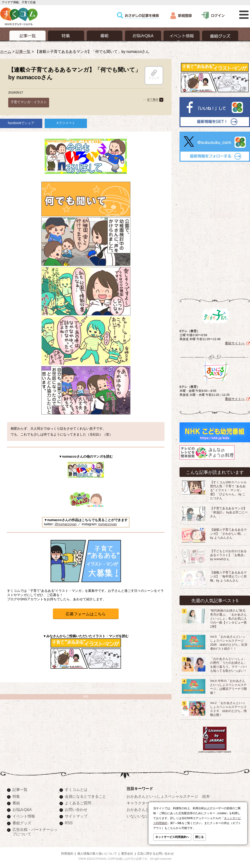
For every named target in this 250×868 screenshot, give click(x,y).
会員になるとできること (86, 796)
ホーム (6, 51)
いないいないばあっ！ (145, 816)
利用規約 (67, 854)
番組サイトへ (235, 343)
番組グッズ (22, 823)
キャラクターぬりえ (144, 803)
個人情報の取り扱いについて (97, 854)
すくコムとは (76, 789)
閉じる (199, 837)
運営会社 (127, 854)
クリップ (154, 75)
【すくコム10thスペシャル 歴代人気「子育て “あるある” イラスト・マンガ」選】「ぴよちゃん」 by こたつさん (230, 490)
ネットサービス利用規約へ (172, 837)
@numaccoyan (66, 524)
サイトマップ (76, 816)
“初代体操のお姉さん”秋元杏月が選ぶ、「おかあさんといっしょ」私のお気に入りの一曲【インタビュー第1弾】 (228, 619)
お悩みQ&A (22, 809)
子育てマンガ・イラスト (29, 102)
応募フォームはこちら (86, 614)
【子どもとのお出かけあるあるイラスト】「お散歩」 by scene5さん (228, 555)
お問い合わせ (76, 809)
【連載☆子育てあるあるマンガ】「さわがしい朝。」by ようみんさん (228, 534)
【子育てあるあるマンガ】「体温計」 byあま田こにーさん (229, 512)
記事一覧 (23, 51)
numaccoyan (107, 524)
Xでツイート (66, 123)
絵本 (206, 796)
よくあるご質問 (78, 803)
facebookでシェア (21, 123)
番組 (16, 803)
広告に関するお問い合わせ (156, 854)
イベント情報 (24, 816)
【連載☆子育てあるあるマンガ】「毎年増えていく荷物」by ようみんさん (228, 577)
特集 (16, 796)
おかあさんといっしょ (145, 809)
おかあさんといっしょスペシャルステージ (162, 796)
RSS (69, 823)
